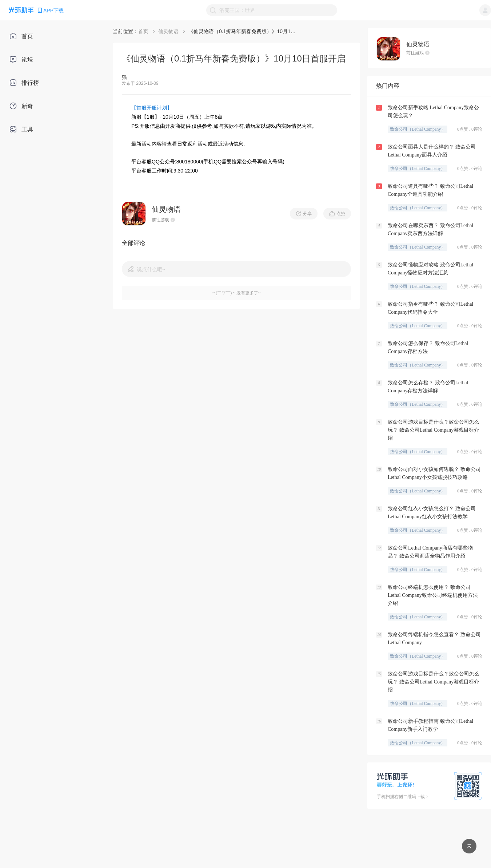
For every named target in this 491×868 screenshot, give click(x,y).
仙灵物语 (168, 31)
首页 (143, 31)
